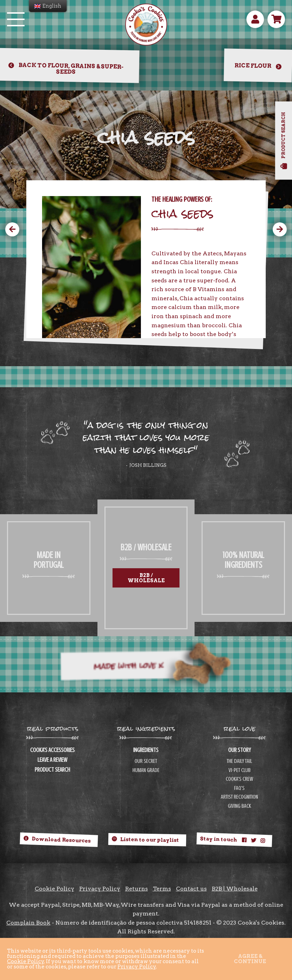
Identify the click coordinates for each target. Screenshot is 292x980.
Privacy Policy (100, 889)
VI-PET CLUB (240, 770)
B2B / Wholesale (146, 578)
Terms (162, 889)
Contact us (191, 889)
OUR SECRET (146, 761)
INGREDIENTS (146, 750)
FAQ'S (239, 788)
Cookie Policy (55, 889)
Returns (137, 889)
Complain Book (28, 923)
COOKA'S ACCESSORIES (52, 750)
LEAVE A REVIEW (52, 760)
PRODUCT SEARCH (52, 770)
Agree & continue (250, 959)
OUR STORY (240, 750)
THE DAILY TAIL (239, 761)
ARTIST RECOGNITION (239, 797)
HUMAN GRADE (146, 770)
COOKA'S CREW (239, 779)
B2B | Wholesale (235, 889)
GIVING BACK (239, 806)
